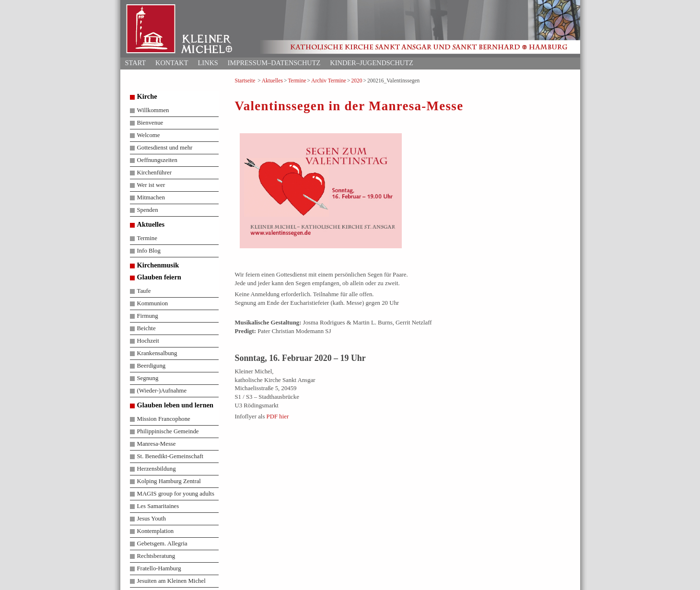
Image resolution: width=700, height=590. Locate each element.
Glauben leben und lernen (175, 405)
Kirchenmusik (158, 265)
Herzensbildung (157, 469)
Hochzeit (148, 341)
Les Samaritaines (158, 506)
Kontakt (172, 63)
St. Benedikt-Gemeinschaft (170, 456)
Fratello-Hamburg (159, 568)
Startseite (245, 81)
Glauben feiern (159, 277)
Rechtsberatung (156, 556)
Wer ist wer (151, 185)
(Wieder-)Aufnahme (162, 391)
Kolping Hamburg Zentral (169, 481)
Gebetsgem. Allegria (162, 544)
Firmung (148, 316)
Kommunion (153, 303)
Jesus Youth (152, 519)
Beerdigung (152, 366)
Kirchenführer (154, 173)
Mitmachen (151, 197)
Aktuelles (272, 81)
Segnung (148, 378)
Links (208, 63)
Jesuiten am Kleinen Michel (171, 581)
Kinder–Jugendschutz (371, 63)
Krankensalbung (157, 353)
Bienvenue (150, 123)
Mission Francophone (164, 419)
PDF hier (278, 416)
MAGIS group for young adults (176, 494)
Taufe (144, 291)
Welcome (149, 135)
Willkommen (153, 110)
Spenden (148, 210)
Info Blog (149, 251)
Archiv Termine (329, 81)
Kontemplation (156, 531)
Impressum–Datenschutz (274, 63)
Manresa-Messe (157, 444)
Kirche (147, 96)
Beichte (146, 328)
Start (136, 63)
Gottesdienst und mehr (165, 148)
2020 (356, 81)
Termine (297, 81)
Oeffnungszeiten (157, 160)
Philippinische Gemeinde (168, 431)
